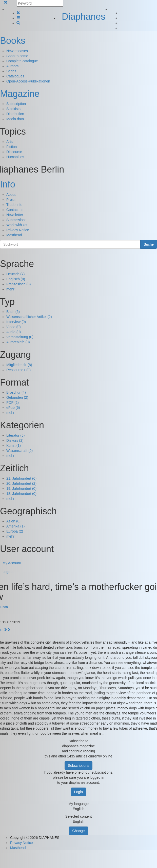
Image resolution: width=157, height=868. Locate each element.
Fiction (12, 147)
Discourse (14, 152)
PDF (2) (13, 403)
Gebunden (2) (17, 397)
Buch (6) (13, 312)
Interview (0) (16, 322)
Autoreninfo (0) (18, 342)
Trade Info (14, 205)
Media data (15, 119)
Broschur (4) (16, 392)
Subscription (16, 104)
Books (13, 41)
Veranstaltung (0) (20, 337)
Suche (149, 244)
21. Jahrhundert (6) (21, 478)
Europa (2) (15, 531)
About (11, 195)
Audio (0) (14, 332)
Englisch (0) (16, 279)
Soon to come (17, 56)
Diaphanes (84, 17)
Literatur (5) (15, 435)
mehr (10, 289)
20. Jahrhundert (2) (21, 483)
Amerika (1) (15, 526)
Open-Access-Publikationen (28, 81)
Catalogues (15, 76)
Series (11, 71)
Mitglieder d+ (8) (19, 365)
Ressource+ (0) (18, 370)
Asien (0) (13, 521)
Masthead (14, 235)
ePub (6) (13, 408)
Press (11, 200)
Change (78, 831)
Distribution (15, 114)
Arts (9, 142)
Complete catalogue (22, 61)
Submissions (16, 220)
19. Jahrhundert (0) (21, 489)
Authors (12, 66)
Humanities (15, 157)
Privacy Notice (18, 230)
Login (78, 792)
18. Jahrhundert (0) (21, 494)
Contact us (15, 210)
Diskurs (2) (15, 440)
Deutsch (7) (15, 274)
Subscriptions (78, 766)
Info (8, 184)
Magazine (20, 94)
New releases (17, 51)
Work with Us (17, 225)
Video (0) (14, 327)
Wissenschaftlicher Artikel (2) (29, 317)
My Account (12, 563)
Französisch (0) (18, 284)
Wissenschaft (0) (19, 451)
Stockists (13, 109)
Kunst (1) (14, 446)
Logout (8, 572)
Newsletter (15, 215)
